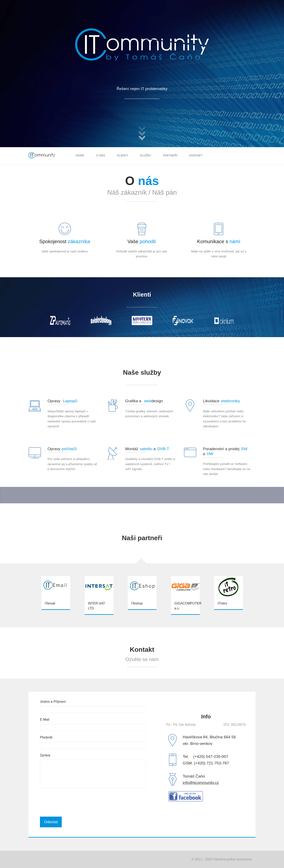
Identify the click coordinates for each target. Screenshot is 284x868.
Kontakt (196, 155)
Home (80, 155)
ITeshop (137, 603)
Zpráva (45, 755)
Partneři (170, 155)
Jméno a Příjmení (53, 702)
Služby (145, 155)
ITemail (50, 603)
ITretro (222, 603)
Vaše (142, 241)
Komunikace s (219, 241)
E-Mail (45, 719)
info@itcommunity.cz (201, 783)
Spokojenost (65, 241)
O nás (101, 155)
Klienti (123, 155)
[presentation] (71, 802)
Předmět (46, 737)
